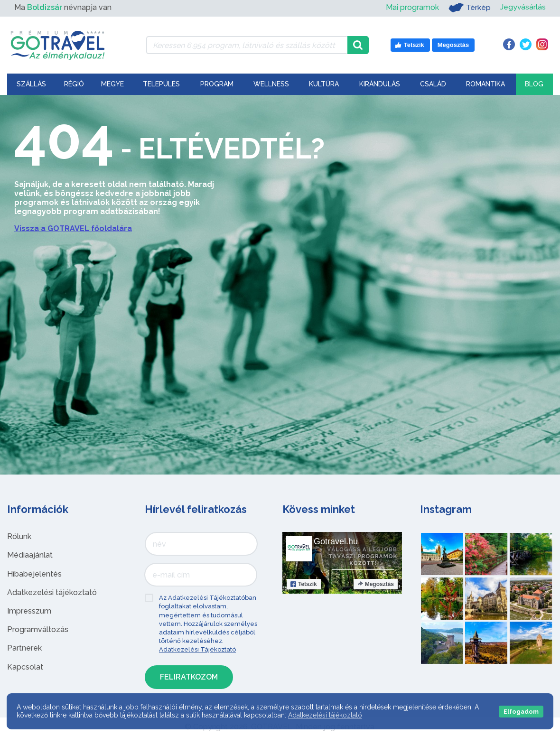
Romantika (485, 84)
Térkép (469, 8)
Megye (112, 84)
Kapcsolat (25, 667)
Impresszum (29, 611)
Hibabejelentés (34, 574)
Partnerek (24, 648)
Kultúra (324, 84)
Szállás (31, 84)
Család (433, 84)
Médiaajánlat (30, 555)
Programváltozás (38, 629)
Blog (534, 84)
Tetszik (304, 584)
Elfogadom (521, 712)
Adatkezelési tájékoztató (52, 592)
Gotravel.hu (336, 541)
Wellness (271, 84)
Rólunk (19, 536)
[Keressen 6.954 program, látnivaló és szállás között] (247, 45)
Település (161, 84)
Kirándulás (380, 84)
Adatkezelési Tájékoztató (197, 649)
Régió (74, 84)
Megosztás (376, 584)
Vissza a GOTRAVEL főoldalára (73, 228)
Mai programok (412, 7)
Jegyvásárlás (523, 7)
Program (217, 84)
